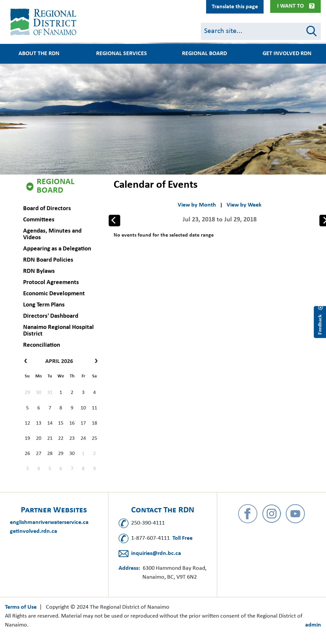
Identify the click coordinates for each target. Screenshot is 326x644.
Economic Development (54, 294)
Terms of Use (21, 607)
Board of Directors (47, 209)
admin (313, 625)
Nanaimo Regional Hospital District (58, 331)
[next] (95, 362)
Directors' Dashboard (51, 316)
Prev (115, 220)
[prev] (27, 362)
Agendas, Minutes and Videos (52, 234)
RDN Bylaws (39, 271)
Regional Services (122, 54)
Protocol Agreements (51, 283)
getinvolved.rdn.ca (34, 531)
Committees (39, 220)
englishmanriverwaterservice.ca (49, 522)
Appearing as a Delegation (57, 249)
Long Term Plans (44, 305)
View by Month (197, 205)
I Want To (290, 6)
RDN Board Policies (48, 260)
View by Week (244, 205)
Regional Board (55, 186)
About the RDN (39, 54)
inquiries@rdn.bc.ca (156, 553)
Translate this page (235, 7)
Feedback (320, 324)
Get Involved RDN (287, 54)
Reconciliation (42, 345)
